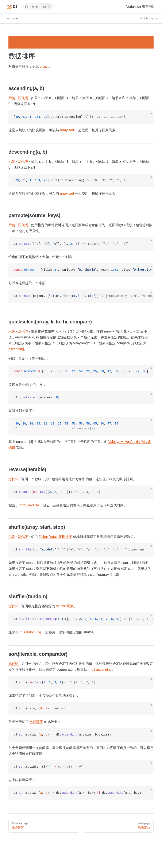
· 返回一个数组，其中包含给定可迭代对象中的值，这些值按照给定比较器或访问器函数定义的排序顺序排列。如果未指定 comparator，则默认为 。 (81, 667)
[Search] (38, 7)
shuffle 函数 (65, 606)
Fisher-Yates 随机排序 (55, 537)
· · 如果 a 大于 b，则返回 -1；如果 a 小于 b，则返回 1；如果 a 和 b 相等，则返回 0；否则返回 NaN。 (79, 164)
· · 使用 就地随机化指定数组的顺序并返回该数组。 (73, 537)
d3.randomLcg (30, 632)
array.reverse (29, 505)
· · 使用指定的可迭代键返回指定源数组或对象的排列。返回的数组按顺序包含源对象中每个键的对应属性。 (80, 228)
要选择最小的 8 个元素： (27, 385)
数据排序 (22, 56)
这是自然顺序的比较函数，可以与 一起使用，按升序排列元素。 (64, 130)
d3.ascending (102, 670)
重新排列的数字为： (24, 411)
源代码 (23, 98)
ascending (16, 349)
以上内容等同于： (22, 780)
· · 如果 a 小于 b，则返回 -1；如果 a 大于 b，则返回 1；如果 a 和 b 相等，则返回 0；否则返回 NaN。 (79, 101)
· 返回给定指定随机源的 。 (43, 606)
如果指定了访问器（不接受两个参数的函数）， (44, 696)
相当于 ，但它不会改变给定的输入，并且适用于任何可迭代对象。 (68, 505)
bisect (44, 67)
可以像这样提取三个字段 (27, 283)
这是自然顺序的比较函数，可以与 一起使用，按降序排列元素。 (64, 194)
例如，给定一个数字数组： (29, 358)
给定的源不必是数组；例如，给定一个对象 (40, 257)
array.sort (67, 130)
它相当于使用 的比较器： (35, 722)
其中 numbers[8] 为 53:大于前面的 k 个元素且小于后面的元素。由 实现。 (80, 445)
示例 (12, 98)
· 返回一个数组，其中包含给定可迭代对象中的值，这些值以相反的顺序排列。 (72, 479)
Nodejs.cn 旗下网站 (140, 7)
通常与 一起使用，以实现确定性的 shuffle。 (53, 632)
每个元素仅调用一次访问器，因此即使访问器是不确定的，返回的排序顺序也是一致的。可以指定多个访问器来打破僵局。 (81, 751)
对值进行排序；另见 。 (30, 67)
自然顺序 (36, 722)
